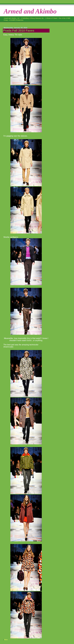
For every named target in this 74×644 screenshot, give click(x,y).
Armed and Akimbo (30, 11)
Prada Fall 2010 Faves (19, 31)
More (6, 640)
